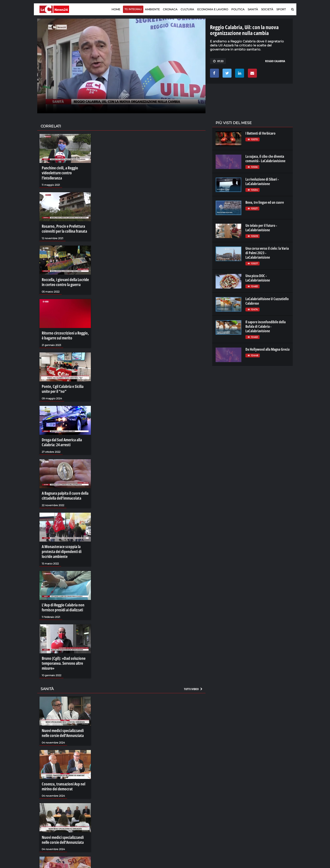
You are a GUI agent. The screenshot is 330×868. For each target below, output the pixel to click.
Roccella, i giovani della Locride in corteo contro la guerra (65, 273)
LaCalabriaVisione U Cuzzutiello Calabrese (267, 301)
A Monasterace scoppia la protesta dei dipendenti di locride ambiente (65, 534)
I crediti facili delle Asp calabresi (64, 862)
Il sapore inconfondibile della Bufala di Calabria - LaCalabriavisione (266, 326)
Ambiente (152, 9)
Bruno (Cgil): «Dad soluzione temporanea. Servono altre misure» (61, 642)
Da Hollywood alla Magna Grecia (268, 349)
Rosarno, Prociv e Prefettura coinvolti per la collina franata (62, 222)
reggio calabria (275, 61)
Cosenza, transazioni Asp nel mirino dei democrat (61, 761)
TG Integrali (133, 9)
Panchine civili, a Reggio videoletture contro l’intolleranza (65, 170)
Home (116, 9)
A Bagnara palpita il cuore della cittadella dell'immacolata (63, 480)
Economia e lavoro (213, 9)
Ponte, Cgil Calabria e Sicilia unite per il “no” (65, 377)
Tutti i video (193, 666)
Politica (238, 9)
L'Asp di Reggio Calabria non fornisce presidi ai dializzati (61, 588)
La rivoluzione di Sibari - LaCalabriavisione (262, 181)
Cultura (187, 9)
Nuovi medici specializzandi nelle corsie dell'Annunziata (64, 710)
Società (267, 9)
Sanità (253, 9)
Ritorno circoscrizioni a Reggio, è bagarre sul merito (64, 325)
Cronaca (170, 9)
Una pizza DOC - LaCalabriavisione (258, 278)
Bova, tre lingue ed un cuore (265, 202)
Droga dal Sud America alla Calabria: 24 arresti (60, 428)
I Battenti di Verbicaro (260, 133)
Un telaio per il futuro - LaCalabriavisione (261, 228)
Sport (281, 9)
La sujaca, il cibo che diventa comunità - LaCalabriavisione (265, 159)
